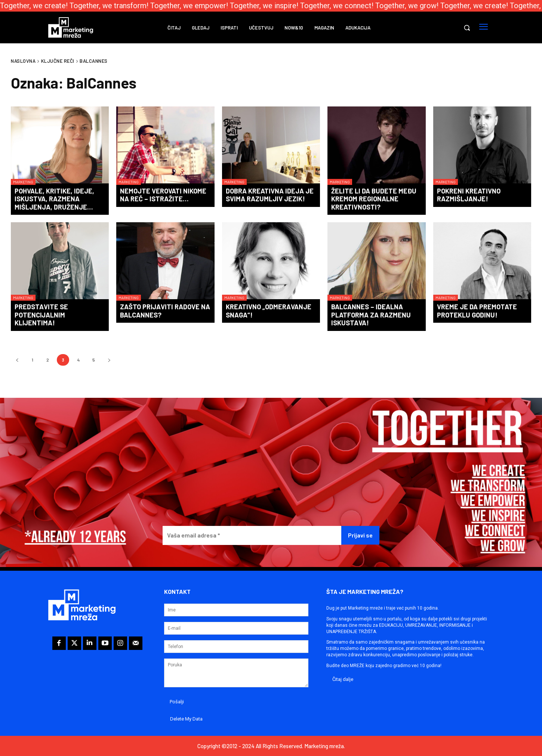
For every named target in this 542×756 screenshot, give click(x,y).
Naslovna (23, 61)
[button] (467, 28)
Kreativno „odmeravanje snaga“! (269, 311)
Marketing (23, 182)
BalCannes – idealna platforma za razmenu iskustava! (371, 315)
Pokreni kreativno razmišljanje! (469, 195)
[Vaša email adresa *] (252, 535)
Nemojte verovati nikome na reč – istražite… (163, 195)
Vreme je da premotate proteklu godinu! (477, 311)
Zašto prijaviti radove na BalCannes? (165, 311)
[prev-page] (17, 360)
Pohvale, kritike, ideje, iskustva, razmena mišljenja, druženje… (54, 199)
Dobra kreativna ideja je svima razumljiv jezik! (270, 195)
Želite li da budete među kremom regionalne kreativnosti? (374, 199)
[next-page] (109, 360)
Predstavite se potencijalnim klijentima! (41, 315)
